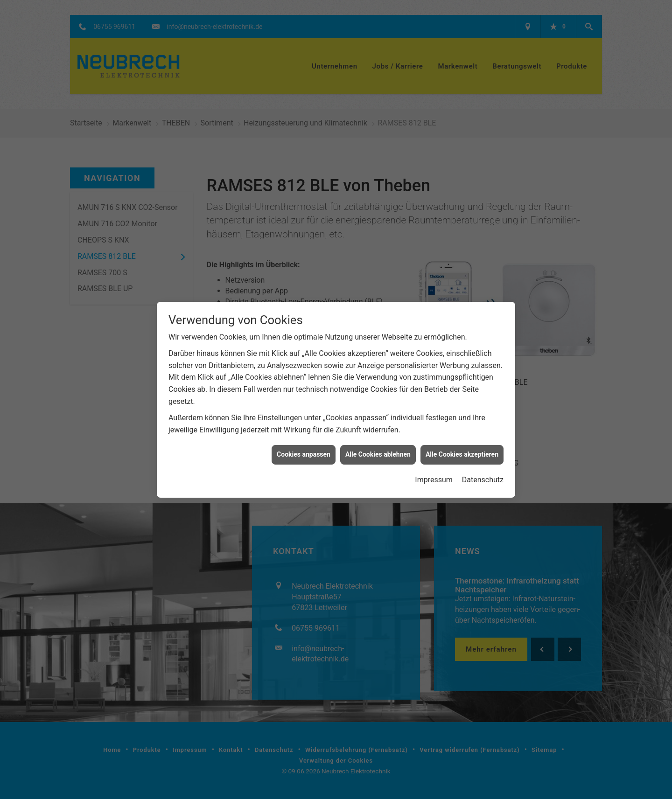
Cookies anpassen (304, 432)
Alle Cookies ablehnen (378, 432)
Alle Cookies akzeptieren (462, 432)
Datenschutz (483, 457)
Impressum (434, 457)
